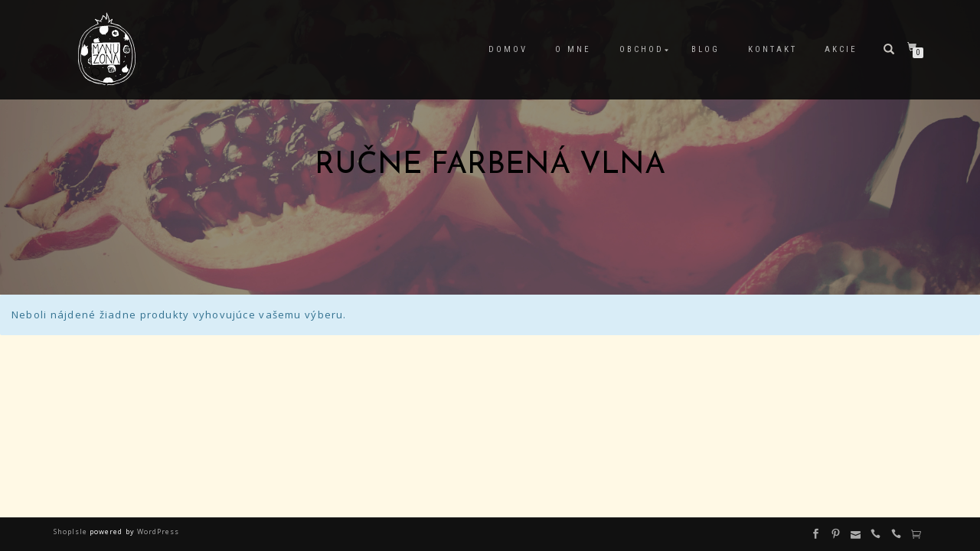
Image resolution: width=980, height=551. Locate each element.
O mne (573, 49)
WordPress (157, 531)
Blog (706, 49)
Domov (508, 49)
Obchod (642, 49)
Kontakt (773, 49)
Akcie (841, 49)
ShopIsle (72, 531)
